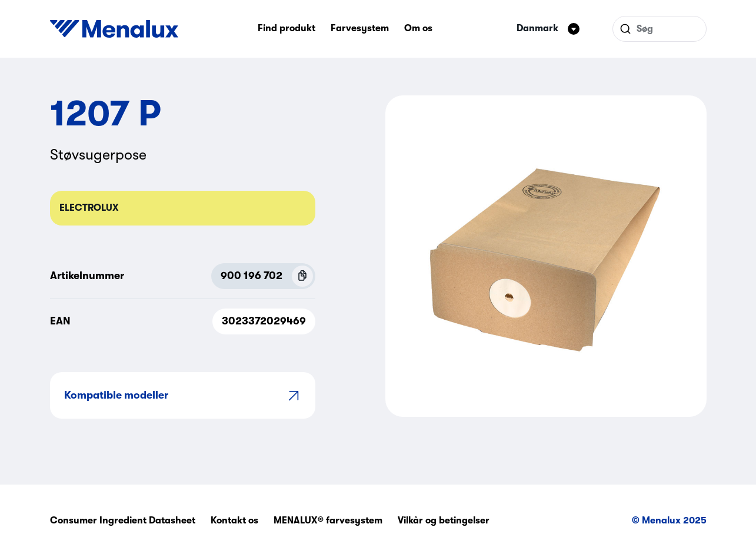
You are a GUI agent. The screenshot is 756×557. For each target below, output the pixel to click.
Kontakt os (234, 520)
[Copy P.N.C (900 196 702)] (302, 276)
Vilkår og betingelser (444, 520)
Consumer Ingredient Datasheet (123, 520)
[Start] (114, 29)
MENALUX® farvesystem (328, 520)
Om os (418, 28)
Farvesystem (360, 28)
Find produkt (287, 28)
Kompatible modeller (183, 395)
